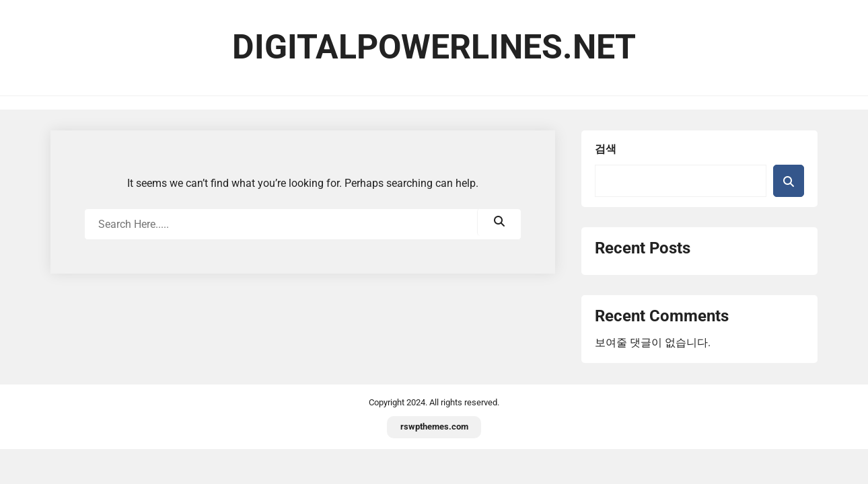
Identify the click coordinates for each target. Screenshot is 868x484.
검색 (606, 149)
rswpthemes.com (434, 427)
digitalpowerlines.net (434, 47)
